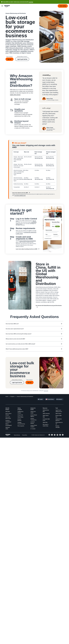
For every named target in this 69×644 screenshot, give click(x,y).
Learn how (31, 2)
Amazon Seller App (59, 416)
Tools (57, 408)
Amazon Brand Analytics (34, 426)
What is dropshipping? (9, 425)
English (41, 399)
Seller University (46, 414)
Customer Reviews (33, 423)
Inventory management (8, 421)
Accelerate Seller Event (46, 420)
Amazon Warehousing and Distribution (28, 241)
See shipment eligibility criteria (20, 195)
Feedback (60, 399)
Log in (17, 221)
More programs (21, 426)
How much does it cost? (8, 418)
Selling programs (20, 409)
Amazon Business (19, 420)
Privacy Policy (25, 435)
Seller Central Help (46, 416)
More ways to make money (46, 425)
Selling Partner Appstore (59, 420)
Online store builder (33, 412)
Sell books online (8, 428)
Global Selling (20, 417)
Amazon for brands (33, 409)
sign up (34, 221)
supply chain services (15, 95)
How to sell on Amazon (8, 414)
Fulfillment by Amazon (20, 412)
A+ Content (33, 429)
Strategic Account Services (21, 423)
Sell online (8, 412)
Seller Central (58, 414)
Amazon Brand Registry (34, 416)
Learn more (46, 391)
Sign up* (10, 59)
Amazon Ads (20, 415)
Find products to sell (59, 423)
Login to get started (22, 59)
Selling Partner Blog (46, 411)
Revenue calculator (58, 427)
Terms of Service (17, 435)
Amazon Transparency (33, 419)
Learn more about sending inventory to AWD (27, 249)
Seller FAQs (45, 422)
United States (51, 399)
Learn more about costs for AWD (20, 193)
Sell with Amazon (7, 409)
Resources (45, 408)
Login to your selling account (59, 411)
